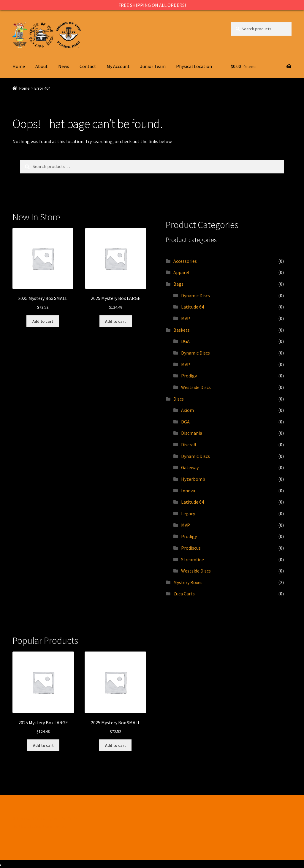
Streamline (193, 559)
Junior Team (153, 66)
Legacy (188, 513)
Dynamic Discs (195, 295)
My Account (118, 66)
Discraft (189, 445)
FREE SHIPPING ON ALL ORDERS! (152, 5)
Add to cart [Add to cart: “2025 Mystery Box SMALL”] (43, 321)
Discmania (192, 433)
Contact (88, 66)
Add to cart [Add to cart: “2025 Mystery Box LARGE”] (115, 321)
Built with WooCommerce (39, 826)
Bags (178, 284)
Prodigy (189, 376)
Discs (179, 399)
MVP (186, 318)
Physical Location (194, 66)
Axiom (187, 410)
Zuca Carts (184, 594)
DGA (185, 341)
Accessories (185, 261)
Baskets (182, 330)
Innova (188, 491)
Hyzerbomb (193, 479)
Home (19, 66)
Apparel (181, 272)
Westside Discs (196, 387)
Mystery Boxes (188, 582)
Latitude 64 (193, 307)
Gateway (190, 467)
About (42, 66)
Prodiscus (191, 548)
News (64, 66)
